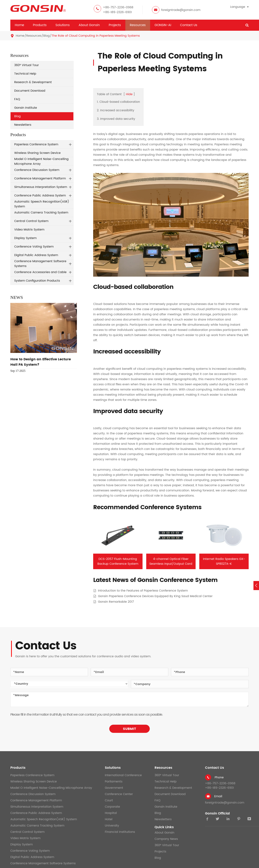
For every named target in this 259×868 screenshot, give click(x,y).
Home (19, 25)
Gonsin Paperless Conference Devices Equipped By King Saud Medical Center (155, 596)
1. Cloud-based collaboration (118, 102)
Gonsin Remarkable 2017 (116, 602)
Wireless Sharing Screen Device (37, 153)
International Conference (123, 775)
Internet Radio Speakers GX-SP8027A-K (224, 561)
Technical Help (25, 74)
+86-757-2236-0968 (118, 7)
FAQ (17, 99)
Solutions (63, 25)
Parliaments (114, 782)
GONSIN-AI (163, 25)
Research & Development (33, 82)
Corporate (112, 807)
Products (40, 25)
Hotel (109, 819)
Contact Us (189, 25)
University (112, 826)
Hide (129, 94)
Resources (138, 25)
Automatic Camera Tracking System (41, 213)
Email (218, 796)
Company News (166, 839)
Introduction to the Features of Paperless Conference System (143, 591)
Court (109, 800)
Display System (25, 238)
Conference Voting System (34, 247)
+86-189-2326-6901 (117, 12)
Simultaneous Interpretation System (41, 187)
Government (114, 788)
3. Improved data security (116, 119)
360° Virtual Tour (27, 65)
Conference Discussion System (37, 170)
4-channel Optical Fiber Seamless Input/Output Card (171, 561)
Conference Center (119, 794)
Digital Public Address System (36, 255)
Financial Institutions (120, 832)
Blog (46, 36)
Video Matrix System (29, 230)
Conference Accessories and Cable (40, 272)
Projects (115, 25)
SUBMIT (129, 729)
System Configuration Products (37, 281)
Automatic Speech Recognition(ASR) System (42, 204)
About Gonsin (89, 25)
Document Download (30, 91)
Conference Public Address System (40, 196)
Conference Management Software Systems (40, 264)
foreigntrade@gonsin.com (181, 10)
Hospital (111, 813)
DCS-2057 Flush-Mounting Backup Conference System (118, 561)
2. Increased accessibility (116, 110)
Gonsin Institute (26, 108)
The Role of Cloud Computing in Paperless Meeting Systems (96, 36)
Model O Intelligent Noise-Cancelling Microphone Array (41, 161)
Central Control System (31, 221)
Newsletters (23, 125)
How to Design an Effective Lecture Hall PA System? (41, 362)
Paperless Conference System (36, 144)
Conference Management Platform (40, 178)
